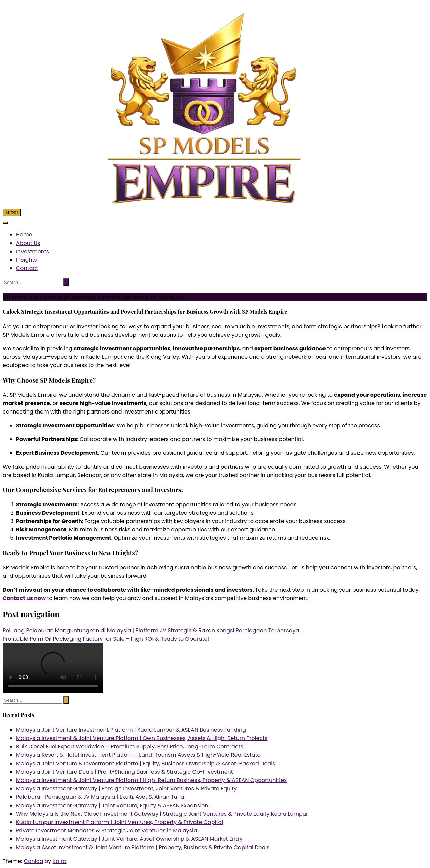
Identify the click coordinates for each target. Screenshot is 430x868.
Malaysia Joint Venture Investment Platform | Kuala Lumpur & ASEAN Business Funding (131, 730)
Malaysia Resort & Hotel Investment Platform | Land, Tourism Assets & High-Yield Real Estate (138, 755)
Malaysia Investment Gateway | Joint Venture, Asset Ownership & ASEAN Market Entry (129, 839)
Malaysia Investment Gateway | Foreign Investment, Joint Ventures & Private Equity (126, 789)
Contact (27, 268)
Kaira (60, 861)
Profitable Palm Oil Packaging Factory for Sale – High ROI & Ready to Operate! (106, 639)
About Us (28, 243)
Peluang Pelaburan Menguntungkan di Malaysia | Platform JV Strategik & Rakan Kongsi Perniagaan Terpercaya (151, 630)
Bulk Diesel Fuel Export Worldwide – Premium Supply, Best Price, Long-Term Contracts (130, 747)
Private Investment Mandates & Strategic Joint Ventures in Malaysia (107, 831)
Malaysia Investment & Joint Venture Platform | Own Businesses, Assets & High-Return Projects (142, 738)
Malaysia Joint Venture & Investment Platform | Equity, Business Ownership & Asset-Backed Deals (146, 763)
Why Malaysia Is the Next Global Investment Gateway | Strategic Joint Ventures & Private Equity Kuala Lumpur (162, 814)
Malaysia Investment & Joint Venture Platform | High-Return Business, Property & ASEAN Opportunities (151, 780)
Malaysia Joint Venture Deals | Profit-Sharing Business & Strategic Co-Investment (125, 772)
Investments (33, 251)
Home (24, 235)
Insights (27, 260)
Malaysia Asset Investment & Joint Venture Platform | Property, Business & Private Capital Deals (143, 847)
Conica (33, 861)
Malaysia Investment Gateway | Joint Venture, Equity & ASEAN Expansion (112, 805)
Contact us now (24, 598)
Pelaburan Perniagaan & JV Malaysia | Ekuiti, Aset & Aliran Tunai (101, 797)
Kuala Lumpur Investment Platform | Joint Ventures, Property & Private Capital (120, 822)
